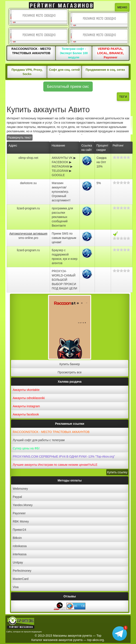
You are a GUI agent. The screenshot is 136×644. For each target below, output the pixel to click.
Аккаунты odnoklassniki (29, 398)
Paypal (17, 497)
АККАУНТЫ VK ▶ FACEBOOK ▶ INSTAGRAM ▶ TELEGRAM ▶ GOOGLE (64, 166)
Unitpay (18, 562)
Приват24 (19, 530)
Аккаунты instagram (26, 406)
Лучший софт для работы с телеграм (39, 440)
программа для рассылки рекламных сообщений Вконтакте (62, 217)
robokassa (20, 546)
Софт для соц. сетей (64, 70)
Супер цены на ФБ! (26, 448)
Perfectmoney (22, 571)
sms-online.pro (28, 238)
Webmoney (20, 489)
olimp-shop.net (28, 158)
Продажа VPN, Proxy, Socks (27, 72)
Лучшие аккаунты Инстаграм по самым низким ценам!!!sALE (55, 465)
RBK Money (21, 521)
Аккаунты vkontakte (26, 390)
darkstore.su (28, 183)
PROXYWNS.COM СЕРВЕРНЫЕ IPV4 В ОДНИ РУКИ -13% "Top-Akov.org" (64, 456)
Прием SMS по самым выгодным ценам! (64, 238)
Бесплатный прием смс (68, 87)
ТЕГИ (123, 97)
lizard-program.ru (28, 208)
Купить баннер (70, 364)
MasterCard (21, 579)
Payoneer (19, 513)
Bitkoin (17, 538)
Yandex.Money (23, 505)
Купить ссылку (117, 472)
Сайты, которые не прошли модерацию (24, 632)
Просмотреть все (70, 372)
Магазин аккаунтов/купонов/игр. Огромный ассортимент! (61, 192)
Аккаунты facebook (26, 414)
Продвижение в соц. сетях (105, 70)
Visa (16, 587)
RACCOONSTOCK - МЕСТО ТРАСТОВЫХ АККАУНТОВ (51, 432)
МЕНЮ (122, 7)
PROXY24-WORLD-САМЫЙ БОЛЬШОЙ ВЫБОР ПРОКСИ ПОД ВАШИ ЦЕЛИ (64, 280)
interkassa (20, 554)
